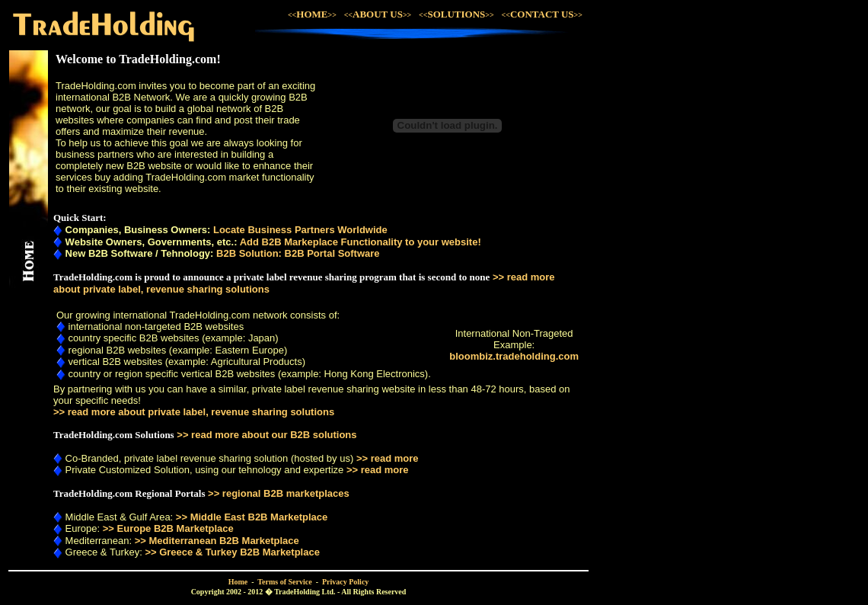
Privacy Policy (345, 582)
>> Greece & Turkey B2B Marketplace (232, 552)
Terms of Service (284, 582)
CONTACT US (542, 14)
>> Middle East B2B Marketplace (252, 517)
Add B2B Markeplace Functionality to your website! (361, 242)
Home (238, 582)
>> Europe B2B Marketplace (168, 528)
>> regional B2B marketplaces (279, 493)
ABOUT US (378, 14)
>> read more (388, 458)
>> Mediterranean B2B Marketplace (217, 541)
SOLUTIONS (460, 14)
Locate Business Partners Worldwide (300, 230)
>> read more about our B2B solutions (266, 435)
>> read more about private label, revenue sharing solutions (194, 412)
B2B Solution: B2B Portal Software (298, 253)
